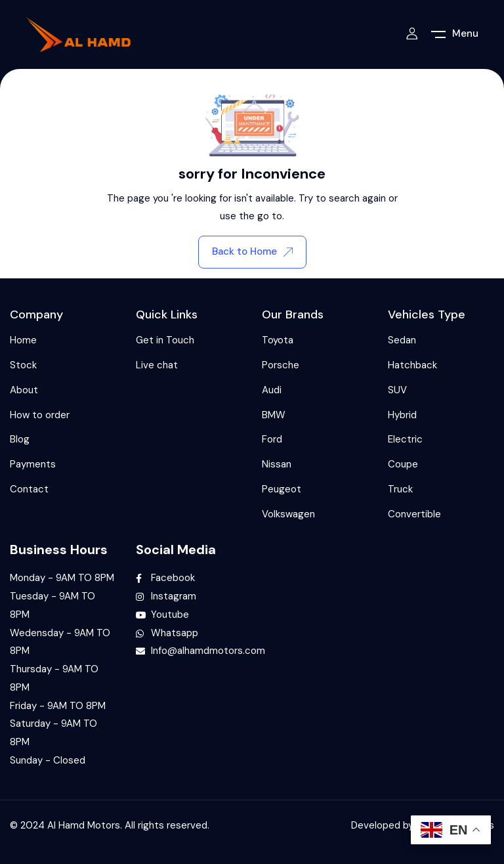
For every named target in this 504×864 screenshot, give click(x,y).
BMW (274, 415)
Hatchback (412, 365)
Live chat (157, 365)
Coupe (403, 464)
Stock (23, 365)
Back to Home (252, 251)
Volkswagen (288, 514)
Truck (400, 489)
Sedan (402, 340)
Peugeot (282, 489)
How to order (40, 415)
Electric (405, 439)
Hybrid (402, 415)
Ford (272, 439)
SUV (397, 390)
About (24, 390)
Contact (29, 489)
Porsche (281, 365)
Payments (33, 464)
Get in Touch (165, 340)
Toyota (278, 340)
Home (23, 340)
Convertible (414, 514)
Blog (20, 439)
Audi (272, 390)
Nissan (277, 464)
